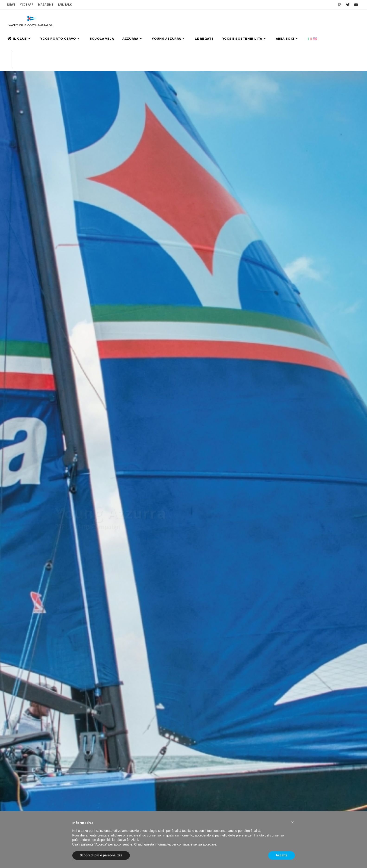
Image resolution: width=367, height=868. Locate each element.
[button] (293, 822)
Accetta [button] (282, 855)
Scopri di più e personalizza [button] (101, 855)
